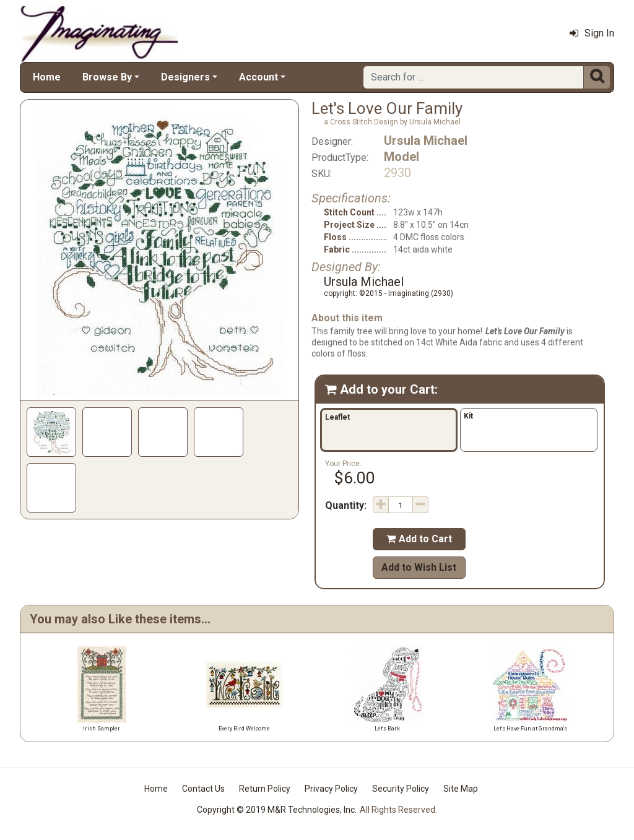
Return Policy (265, 789)
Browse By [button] (107, 77)
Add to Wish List (419, 567)
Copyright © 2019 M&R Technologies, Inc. (277, 810)
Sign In (592, 33)
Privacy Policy (331, 789)
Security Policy (401, 789)
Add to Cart (419, 539)
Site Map (461, 789)
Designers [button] (185, 77)
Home (47, 77)
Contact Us (203, 789)
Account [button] (258, 77)
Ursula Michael (426, 141)
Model (402, 157)
